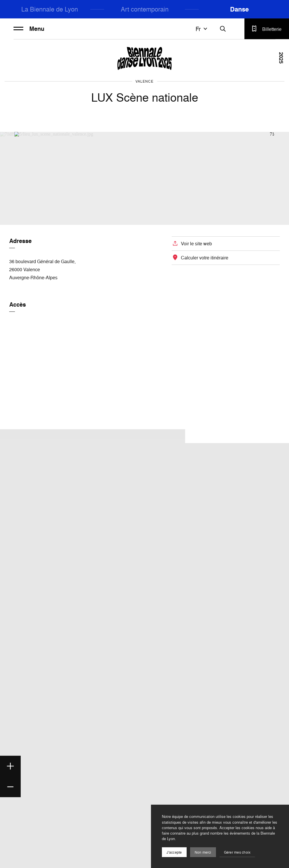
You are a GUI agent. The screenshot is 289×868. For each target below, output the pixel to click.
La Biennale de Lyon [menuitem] (50, 9)
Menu (29, 29)
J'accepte (174, 852)
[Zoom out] (10, 787)
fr (202, 29)
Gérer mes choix (237, 852)
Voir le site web (196, 244)
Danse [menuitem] (239, 9)
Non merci (203, 852)
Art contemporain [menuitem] (145, 9)
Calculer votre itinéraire (205, 258)
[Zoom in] (10, 766)
